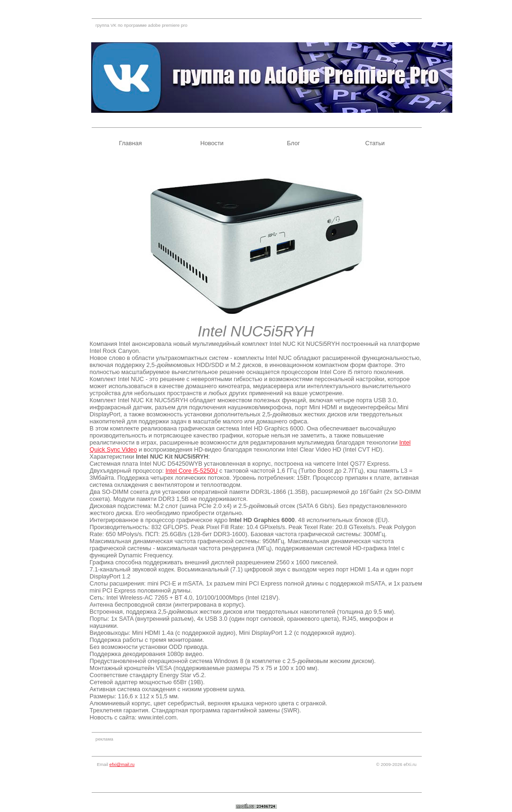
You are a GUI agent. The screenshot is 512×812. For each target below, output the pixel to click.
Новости (212, 143)
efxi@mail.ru (122, 764)
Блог (293, 143)
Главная (130, 143)
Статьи (375, 143)
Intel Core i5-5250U (192, 471)
